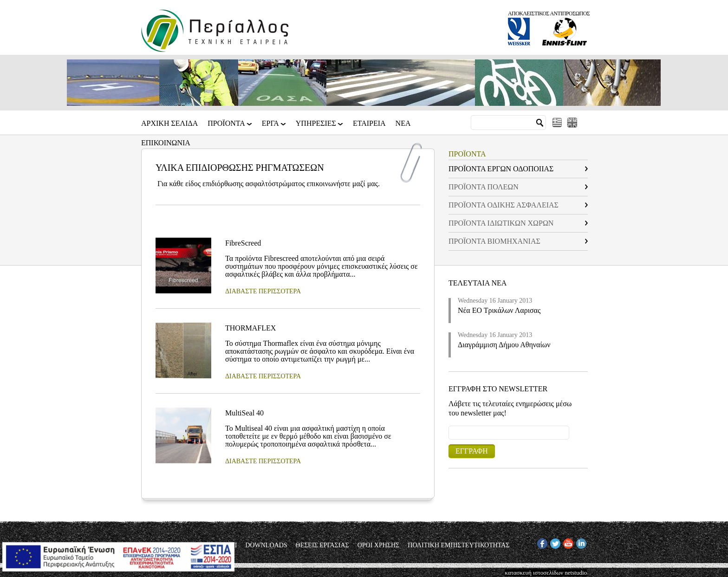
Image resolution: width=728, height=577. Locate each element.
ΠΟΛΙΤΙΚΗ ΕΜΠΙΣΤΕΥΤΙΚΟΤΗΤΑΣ (458, 545)
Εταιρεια (369, 123)
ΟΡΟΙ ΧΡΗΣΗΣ (379, 545)
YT (567, 542)
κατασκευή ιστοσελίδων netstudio (546, 573)
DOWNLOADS (266, 545)
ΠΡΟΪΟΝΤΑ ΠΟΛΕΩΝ (484, 187)
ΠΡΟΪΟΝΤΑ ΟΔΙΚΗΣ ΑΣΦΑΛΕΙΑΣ (504, 205)
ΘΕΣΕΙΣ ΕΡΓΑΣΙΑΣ (322, 545)
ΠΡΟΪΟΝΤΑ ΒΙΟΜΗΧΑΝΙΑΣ (494, 241)
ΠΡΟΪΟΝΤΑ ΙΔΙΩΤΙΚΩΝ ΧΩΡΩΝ (501, 223)
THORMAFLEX (250, 328)
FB (541, 542)
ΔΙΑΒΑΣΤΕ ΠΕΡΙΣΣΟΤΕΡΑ (263, 291)
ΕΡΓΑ (271, 126)
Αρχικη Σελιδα (169, 123)
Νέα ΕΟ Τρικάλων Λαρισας (499, 310)
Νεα (403, 123)
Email (449, 425)
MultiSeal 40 (244, 413)
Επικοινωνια (166, 143)
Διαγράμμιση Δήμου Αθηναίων (504, 345)
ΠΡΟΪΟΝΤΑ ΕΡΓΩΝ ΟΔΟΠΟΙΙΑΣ (501, 169)
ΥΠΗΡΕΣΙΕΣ (317, 126)
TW (555, 542)
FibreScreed (243, 243)
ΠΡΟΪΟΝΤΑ (227, 126)
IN (579, 542)
